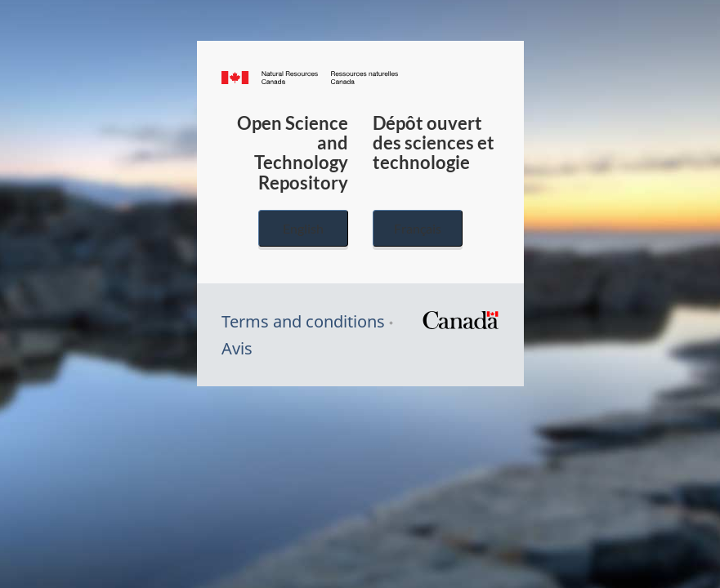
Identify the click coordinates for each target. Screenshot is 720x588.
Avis (237, 348)
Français (418, 228)
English (303, 228)
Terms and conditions (303, 321)
